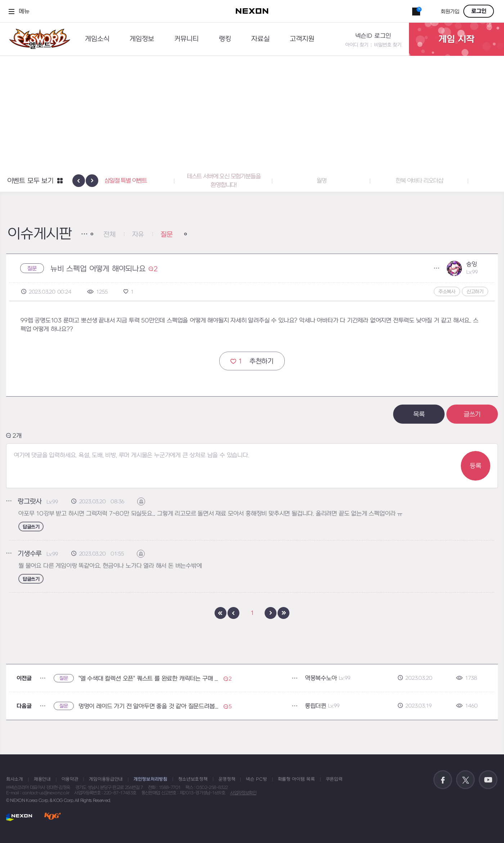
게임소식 (97, 39)
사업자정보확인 (243, 793)
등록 (476, 466)
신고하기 (475, 292)
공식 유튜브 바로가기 (488, 780)
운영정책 (227, 779)
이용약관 (70, 779)
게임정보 (142, 39)
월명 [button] (350, 181)
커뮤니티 (186, 39)
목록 (419, 414)
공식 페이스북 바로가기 (443, 780)
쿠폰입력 (334, 779)
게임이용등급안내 (106, 779)
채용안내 (42, 779)
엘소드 (37, 39)
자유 (138, 235)
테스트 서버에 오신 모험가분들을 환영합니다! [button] (252, 181)
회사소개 (15, 779)
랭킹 (225, 39)
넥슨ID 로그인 (373, 36)
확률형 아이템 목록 (296, 779)
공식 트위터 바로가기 (465, 780)
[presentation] (79, 181)
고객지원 (302, 39)
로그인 (479, 11)
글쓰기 (472, 414)
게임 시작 (456, 39)
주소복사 (447, 292)
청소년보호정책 (193, 779)
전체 (109, 235)
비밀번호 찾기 (388, 45)
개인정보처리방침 (150, 779)
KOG (53, 817)
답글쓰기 (31, 527)
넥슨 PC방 (256, 779)
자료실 (260, 39)
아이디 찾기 (357, 45)
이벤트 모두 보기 (30, 181)
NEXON (19, 817)
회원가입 (450, 12)
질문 (167, 235)
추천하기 (252, 361)
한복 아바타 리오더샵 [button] (448, 181)
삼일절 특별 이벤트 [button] (154, 181)
